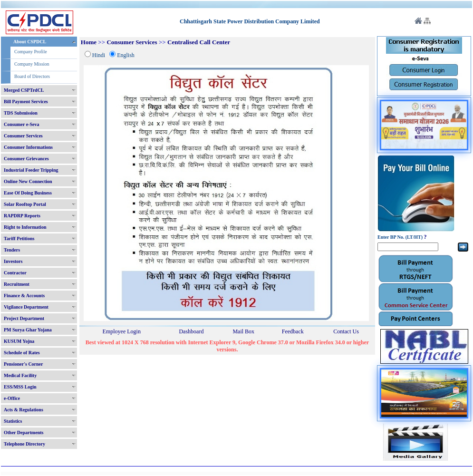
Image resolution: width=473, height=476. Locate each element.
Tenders (12, 250)
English (126, 55)
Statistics (13, 421)
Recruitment (17, 284)
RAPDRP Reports (22, 216)
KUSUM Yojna (19, 341)
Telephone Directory (24, 444)
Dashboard (191, 331)
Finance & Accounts (24, 296)
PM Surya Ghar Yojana (28, 330)
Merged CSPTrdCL (24, 90)
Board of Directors (32, 76)
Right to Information (25, 227)
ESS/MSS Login (20, 387)
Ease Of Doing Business (28, 193)
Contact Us (346, 331)
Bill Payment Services (26, 102)
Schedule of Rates (22, 353)
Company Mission (32, 64)
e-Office (12, 398)
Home (89, 42)
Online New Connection (28, 181)
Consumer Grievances (26, 159)
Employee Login (122, 331)
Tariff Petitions (19, 238)
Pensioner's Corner (24, 364)
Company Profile (31, 52)
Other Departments (24, 432)
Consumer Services (23, 136)
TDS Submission (21, 113)
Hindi (99, 55)
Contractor (15, 273)
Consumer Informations (28, 147)
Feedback (293, 331)
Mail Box (243, 331)
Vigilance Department (26, 307)
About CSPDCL (30, 42)
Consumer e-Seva (22, 124)
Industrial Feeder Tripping (31, 170)
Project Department (24, 318)
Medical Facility (20, 375)
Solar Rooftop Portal (25, 204)
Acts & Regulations (24, 410)
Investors (13, 261)
